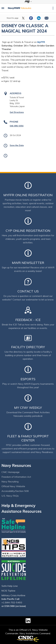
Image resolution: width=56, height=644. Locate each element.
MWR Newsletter (28, 263)
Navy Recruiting (10, 482)
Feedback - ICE (28, 320)
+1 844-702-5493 (12, 602)
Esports (28, 379)
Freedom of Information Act (16, 477)
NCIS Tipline (8, 591)
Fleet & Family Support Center (28, 438)
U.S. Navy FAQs (10, 496)
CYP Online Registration (28, 231)
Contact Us (28, 291)
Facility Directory (28, 347)
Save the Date (17, 145)
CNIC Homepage (11, 472)
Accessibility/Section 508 (15, 491)
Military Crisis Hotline (13, 595)
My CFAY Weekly (28, 408)
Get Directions (17, 112)
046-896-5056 (17, 126)
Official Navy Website (13, 486)
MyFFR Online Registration (28, 195)
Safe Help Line (10, 586)
